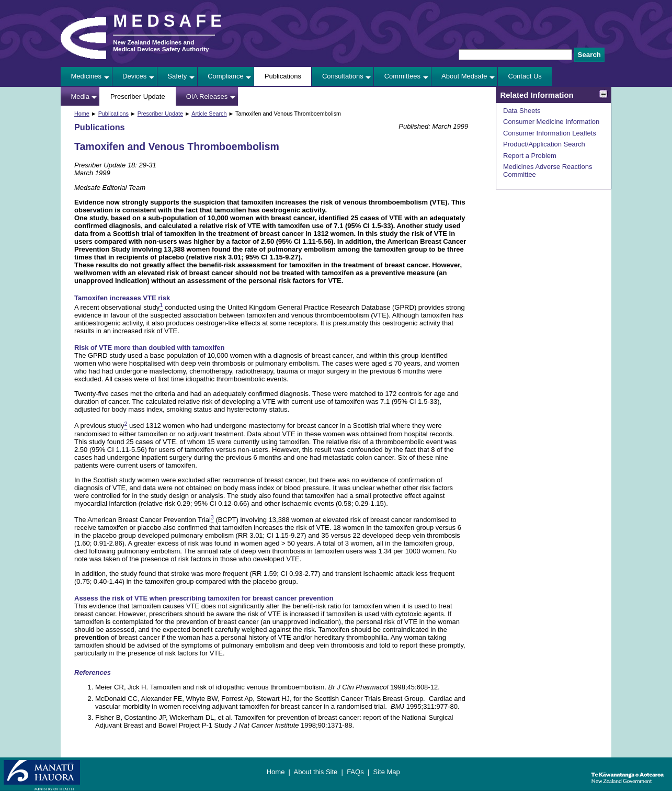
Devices (134, 76)
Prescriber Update (138, 97)
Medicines (87, 76)
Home (82, 114)
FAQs (355, 772)
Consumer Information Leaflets (550, 133)
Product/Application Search (544, 144)
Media (80, 97)
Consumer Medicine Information (551, 122)
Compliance (226, 76)
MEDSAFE (169, 21)
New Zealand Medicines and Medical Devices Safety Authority (161, 46)
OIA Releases (207, 97)
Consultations (343, 76)
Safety (177, 76)
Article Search (209, 114)
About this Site (315, 772)
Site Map (386, 772)
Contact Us (525, 76)
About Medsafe (464, 76)
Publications (283, 76)
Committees (402, 76)
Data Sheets (522, 111)
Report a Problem (530, 156)
